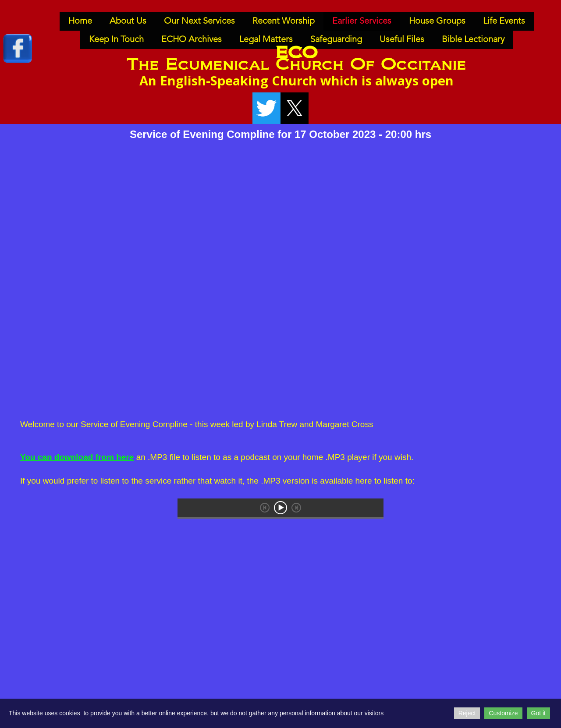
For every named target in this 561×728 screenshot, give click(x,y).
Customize (503, 713)
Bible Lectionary (473, 40)
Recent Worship (284, 21)
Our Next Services (199, 21)
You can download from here (77, 457)
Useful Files (402, 40)
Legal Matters (266, 40)
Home (80, 21)
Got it (538, 713)
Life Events (504, 21)
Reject (467, 713)
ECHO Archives (192, 40)
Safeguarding (336, 40)
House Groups (437, 21)
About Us (128, 21)
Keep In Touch (116, 40)
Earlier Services (362, 21)
